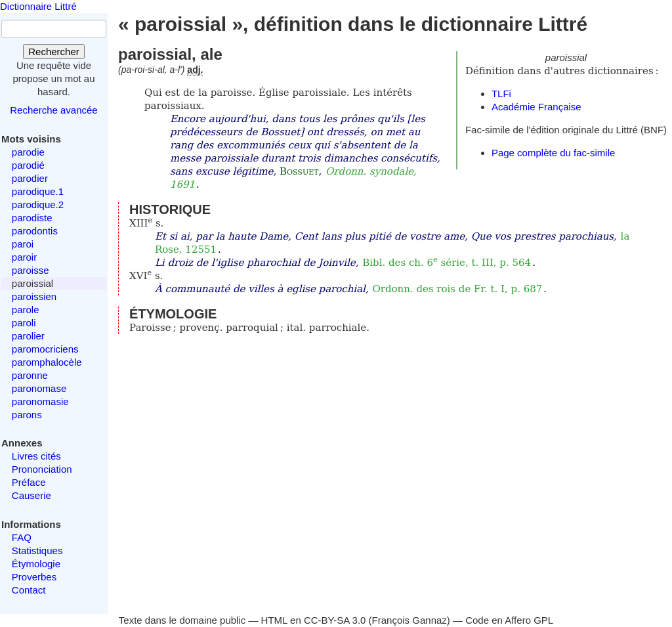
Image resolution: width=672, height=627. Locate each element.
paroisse (31, 270)
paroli (24, 323)
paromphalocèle (47, 362)
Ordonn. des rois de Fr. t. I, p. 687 (457, 289)
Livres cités (36, 456)
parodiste (32, 218)
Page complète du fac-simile (553, 153)
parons (27, 415)
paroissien (34, 296)
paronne (30, 375)
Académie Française (536, 107)
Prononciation (42, 469)
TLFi (501, 94)
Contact (29, 590)
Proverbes (34, 577)
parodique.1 (38, 191)
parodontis (35, 231)
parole (26, 310)
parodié (28, 165)
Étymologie (36, 564)
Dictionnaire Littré (38, 6)
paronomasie (40, 401)
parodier (30, 178)
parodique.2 (38, 205)
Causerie (31, 495)
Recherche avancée (53, 110)
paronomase (39, 388)
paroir (24, 257)
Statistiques (37, 551)
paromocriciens (45, 349)
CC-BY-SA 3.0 (335, 620)
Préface (29, 482)
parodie (28, 152)
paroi (23, 244)
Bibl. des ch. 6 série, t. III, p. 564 (447, 263)
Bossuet (299, 171)
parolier (28, 336)
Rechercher (54, 52)
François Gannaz (409, 620)
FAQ (22, 537)
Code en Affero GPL (509, 620)
